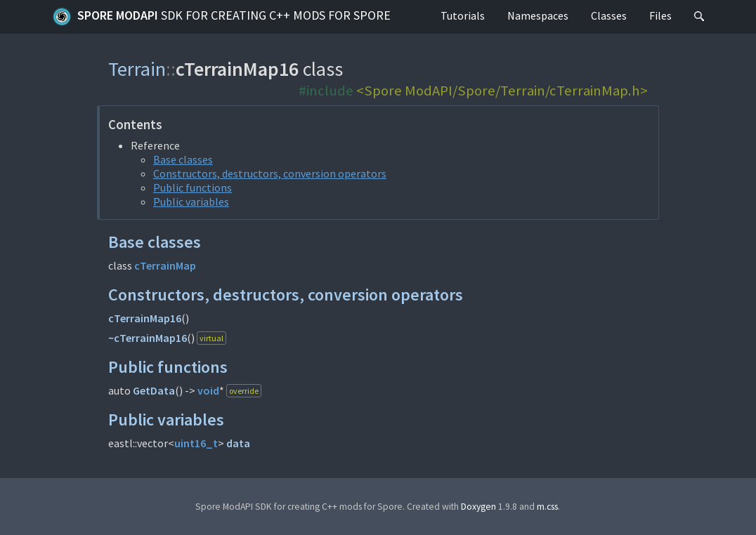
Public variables (191, 202)
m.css (547, 507)
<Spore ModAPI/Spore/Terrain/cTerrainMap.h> (502, 91)
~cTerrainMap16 (148, 338)
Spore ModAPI (221, 17)
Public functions (193, 187)
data (238, 443)
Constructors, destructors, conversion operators (270, 173)
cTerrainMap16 (145, 318)
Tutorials (463, 15)
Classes (609, 15)
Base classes (183, 159)
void (208, 390)
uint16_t (196, 443)
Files (660, 15)
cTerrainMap (165, 265)
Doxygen (478, 507)
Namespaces (538, 15)
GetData (154, 390)
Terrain (137, 69)
